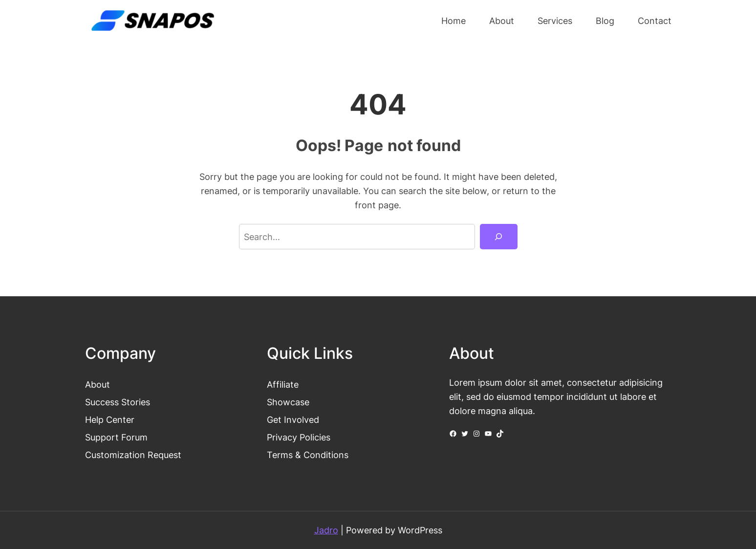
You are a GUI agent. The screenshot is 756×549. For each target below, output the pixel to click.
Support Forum (116, 437)
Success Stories (118, 402)
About (97, 384)
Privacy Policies (299, 437)
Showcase (288, 402)
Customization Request (133, 455)
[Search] (498, 237)
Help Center (110, 419)
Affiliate (283, 384)
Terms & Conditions (308, 455)
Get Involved (293, 419)
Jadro (326, 530)
